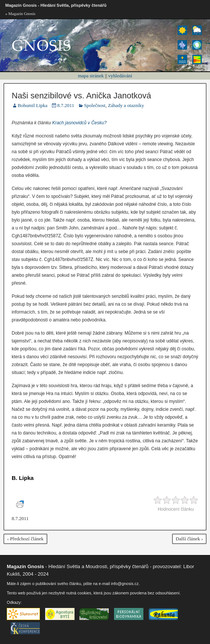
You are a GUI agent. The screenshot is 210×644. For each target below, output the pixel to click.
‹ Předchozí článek (25, 539)
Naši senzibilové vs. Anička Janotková (81, 96)
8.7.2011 (66, 105)
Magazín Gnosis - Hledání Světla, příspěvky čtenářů (56, 5)
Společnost (95, 105)
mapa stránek (91, 76)
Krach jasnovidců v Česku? (79, 123)
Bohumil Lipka (33, 105)
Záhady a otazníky (126, 105)
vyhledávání (120, 76)
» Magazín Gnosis (20, 14)
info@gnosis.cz (125, 584)
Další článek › (189, 539)
